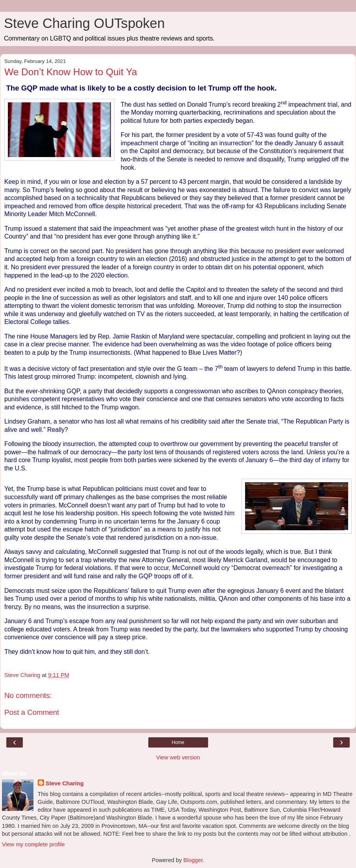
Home (178, 742)
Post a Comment (32, 712)
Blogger (193, 860)
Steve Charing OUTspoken (84, 23)
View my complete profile (33, 844)
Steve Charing (65, 783)
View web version (178, 757)
